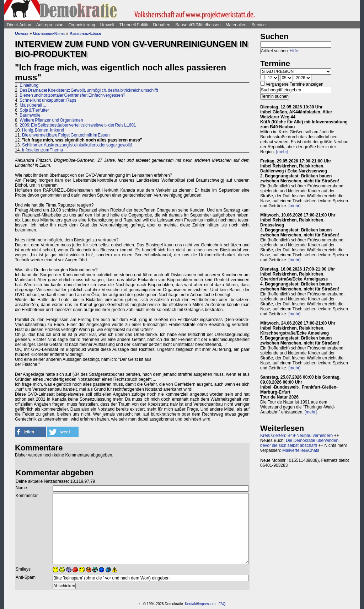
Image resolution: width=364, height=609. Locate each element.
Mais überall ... (33, 105)
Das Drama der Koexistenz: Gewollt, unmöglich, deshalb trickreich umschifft (89, 90)
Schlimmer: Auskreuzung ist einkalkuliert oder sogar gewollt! (77, 145)
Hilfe (294, 51)
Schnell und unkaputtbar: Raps (48, 100)
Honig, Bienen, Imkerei (43, 130)
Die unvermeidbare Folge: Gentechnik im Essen (66, 135)
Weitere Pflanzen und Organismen (51, 120)
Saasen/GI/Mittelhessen (198, 25)
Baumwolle (30, 115)
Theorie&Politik (134, 25)
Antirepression (50, 25)
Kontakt (191, 604)
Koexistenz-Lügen (85, 33)
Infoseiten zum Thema (42, 150)
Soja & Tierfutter (34, 110)
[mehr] (282, 152)
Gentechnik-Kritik (49, 33)
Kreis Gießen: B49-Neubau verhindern (296, 436)
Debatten (162, 25)
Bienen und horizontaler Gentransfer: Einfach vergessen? (72, 95)
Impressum (207, 604)
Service (258, 25)
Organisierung (82, 25)
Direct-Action (19, 25)
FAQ (222, 604)
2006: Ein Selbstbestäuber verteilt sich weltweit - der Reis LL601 (78, 125)
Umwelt (107, 25)
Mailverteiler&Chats (301, 450)
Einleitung (29, 85)
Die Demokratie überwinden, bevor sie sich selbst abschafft (300, 443)
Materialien (236, 25)
